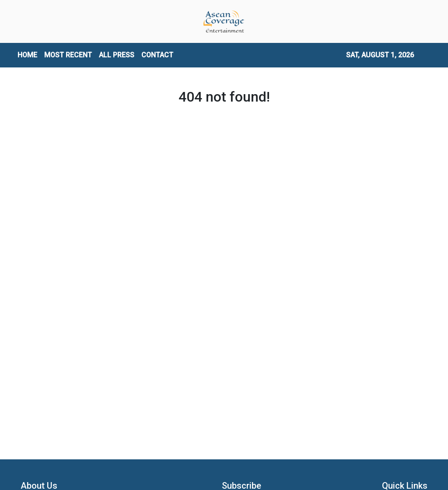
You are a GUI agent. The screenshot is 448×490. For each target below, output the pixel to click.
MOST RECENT (68, 55)
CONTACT (157, 55)
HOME (27, 55)
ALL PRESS (117, 55)
